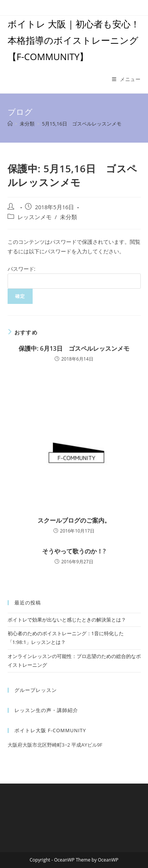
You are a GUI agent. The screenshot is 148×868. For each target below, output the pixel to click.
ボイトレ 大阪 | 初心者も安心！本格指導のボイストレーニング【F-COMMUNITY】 (74, 40)
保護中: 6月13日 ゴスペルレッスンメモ (74, 348)
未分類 (68, 217)
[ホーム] (10, 124)
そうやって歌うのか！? (74, 551)
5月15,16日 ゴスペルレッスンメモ (82, 124)
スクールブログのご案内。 (74, 520)
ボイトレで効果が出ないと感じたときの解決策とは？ (67, 620)
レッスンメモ (35, 217)
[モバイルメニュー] (126, 79)
